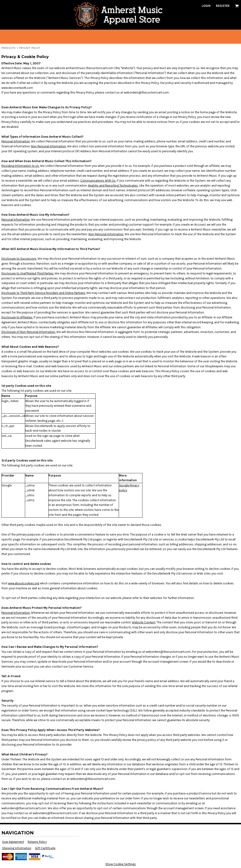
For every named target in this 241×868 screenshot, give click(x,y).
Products (9, 48)
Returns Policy (37, 842)
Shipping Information (17, 848)
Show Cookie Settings (121, 864)
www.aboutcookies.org (24, 583)
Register (223, 6)
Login (206, 6)
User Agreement (13, 842)
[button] (237, 6)
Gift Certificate (45, 848)
